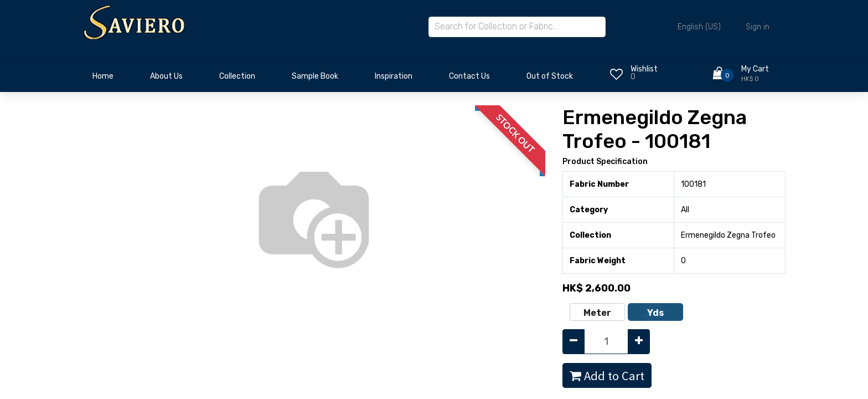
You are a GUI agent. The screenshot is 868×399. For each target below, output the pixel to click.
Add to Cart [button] (607, 376)
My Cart (755, 69)
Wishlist (644, 69)
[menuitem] (103, 79)
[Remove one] (573, 342)
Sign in (758, 27)
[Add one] (639, 342)
